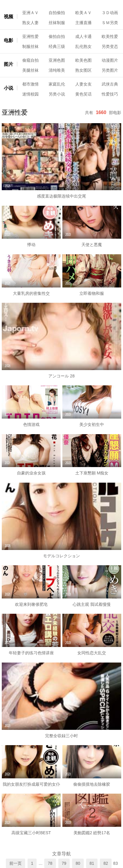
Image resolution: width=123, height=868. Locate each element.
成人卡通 (83, 36)
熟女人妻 (30, 23)
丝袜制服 (57, 23)
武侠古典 (110, 84)
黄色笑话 (83, 94)
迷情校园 (30, 94)
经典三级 (57, 46)
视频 (8, 17)
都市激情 (30, 84)
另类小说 (57, 94)
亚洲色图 (57, 60)
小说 (8, 88)
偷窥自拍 (30, 60)
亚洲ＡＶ (30, 13)
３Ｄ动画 (110, 13)
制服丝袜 (30, 46)
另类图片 (110, 70)
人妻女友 (83, 84)
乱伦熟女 (83, 46)
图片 (8, 64)
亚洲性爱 (30, 36)
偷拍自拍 (57, 36)
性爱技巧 (110, 94)
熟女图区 (83, 70)
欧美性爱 (110, 36)
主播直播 (83, 23)
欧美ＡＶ (83, 13)
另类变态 (110, 46)
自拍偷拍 (57, 13)
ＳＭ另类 (110, 23)
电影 (8, 40)
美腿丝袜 (30, 70)
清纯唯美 (57, 70)
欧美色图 (83, 60)
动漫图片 (110, 60)
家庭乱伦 (57, 84)
